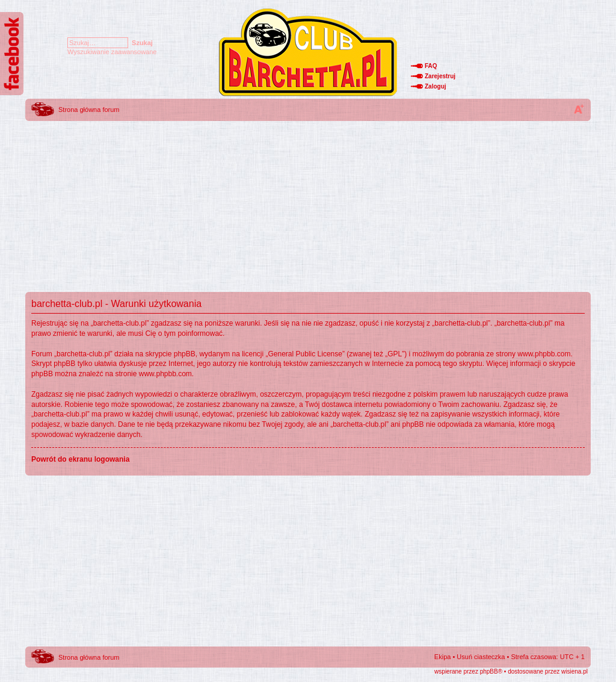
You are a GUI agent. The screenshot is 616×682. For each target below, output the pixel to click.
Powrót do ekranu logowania (80, 459)
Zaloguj (436, 86)
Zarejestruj (440, 76)
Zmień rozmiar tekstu (579, 109)
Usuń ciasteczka (481, 657)
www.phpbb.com (544, 354)
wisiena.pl (574, 671)
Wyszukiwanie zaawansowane (112, 52)
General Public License (305, 354)
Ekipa (443, 657)
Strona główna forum (89, 110)
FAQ (431, 66)
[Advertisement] (308, 208)
